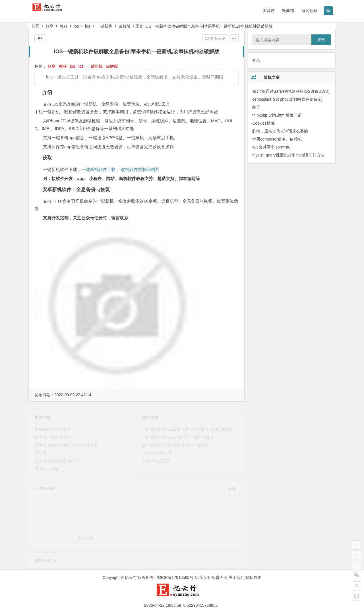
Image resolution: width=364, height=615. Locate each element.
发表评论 (215, 38)
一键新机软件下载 (98, 169)
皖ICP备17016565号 (175, 577)
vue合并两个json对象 (271, 147)
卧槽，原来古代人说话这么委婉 (280, 131)
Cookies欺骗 (263, 123)
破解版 (125, 26)
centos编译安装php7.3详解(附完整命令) (287, 99)
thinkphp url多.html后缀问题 (277, 115)
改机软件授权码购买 (140, 169)
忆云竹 (131, 577)
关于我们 (237, 577)
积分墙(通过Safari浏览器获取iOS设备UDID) (291, 91)
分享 (49, 26)
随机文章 (272, 77)
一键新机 (104, 26)
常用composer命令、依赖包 (277, 139)
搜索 (321, 40)
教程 (64, 26)
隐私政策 (253, 577)
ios (76, 26)
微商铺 (288, 11)
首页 (35, 26)
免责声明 (220, 577)
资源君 (269, 11)
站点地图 (202, 577)
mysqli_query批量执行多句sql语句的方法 (288, 155)
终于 (256, 107)
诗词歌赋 (309, 11)
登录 (256, 60)
